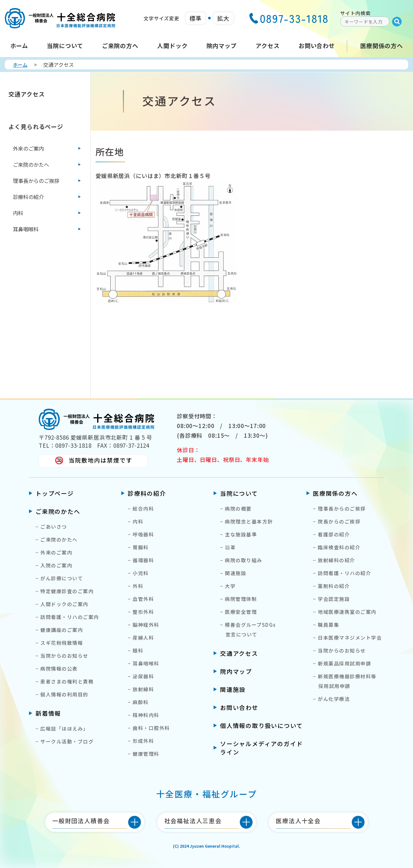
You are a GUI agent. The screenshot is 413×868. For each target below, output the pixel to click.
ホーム (20, 65)
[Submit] (397, 22)
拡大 (223, 18)
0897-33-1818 (289, 18)
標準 (196, 18)
